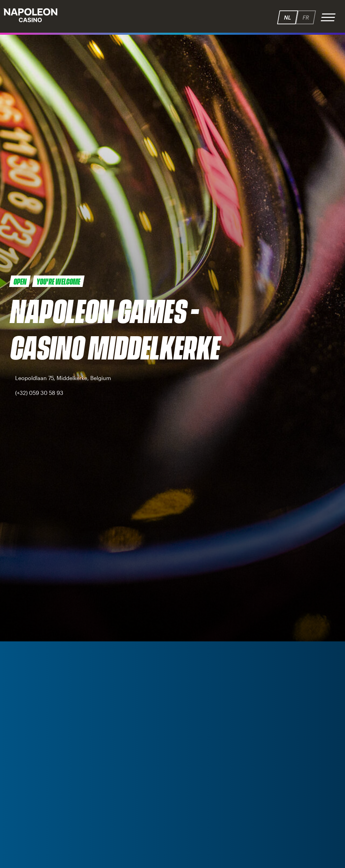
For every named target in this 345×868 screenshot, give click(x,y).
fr (306, 17)
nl (287, 17)
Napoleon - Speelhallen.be (30, 15)
